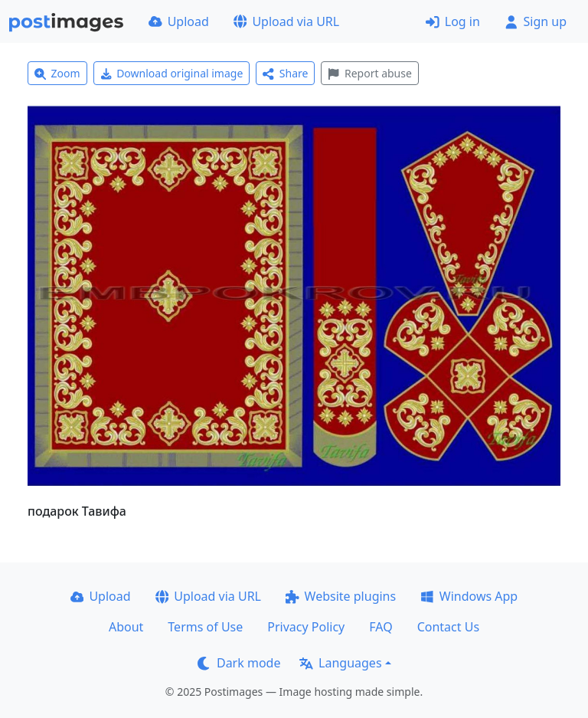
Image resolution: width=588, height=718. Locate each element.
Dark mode (239, 663)
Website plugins (341, 596)
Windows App (469, 596)
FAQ (381, 627)
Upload (179, 21)
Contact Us (448, 627)
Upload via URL (286, 21)
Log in (453, 21)
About (126, 627)
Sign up (536, 21)
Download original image (172, 73)
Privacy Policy (306, 627)
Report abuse (369, 73)
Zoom (57, 73)
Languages (340, 663)
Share (285, 73)
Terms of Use (205, 627)
